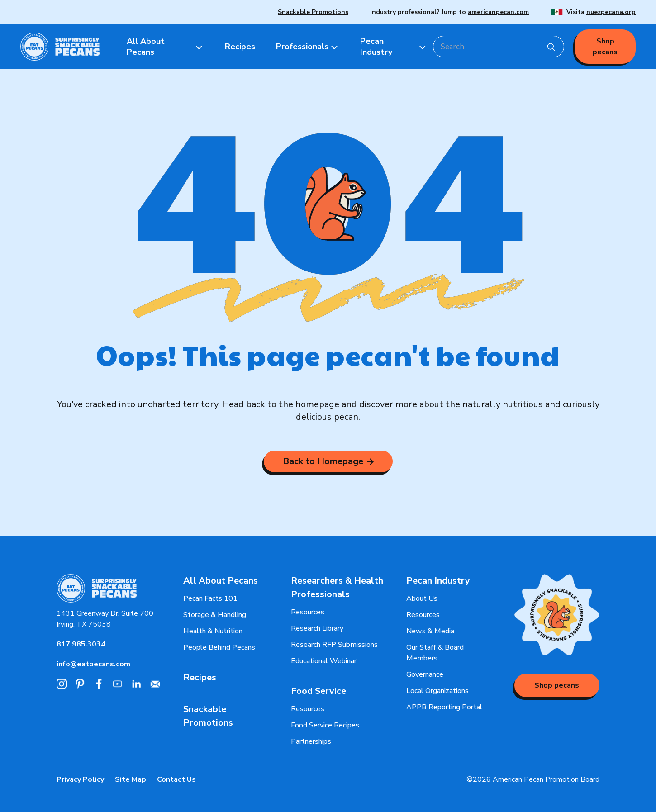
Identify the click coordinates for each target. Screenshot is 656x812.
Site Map (131, 779)
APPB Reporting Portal (444, 707)
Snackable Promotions (313, 12)
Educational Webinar (324, 661)
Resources (308, 612)
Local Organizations (437, 691)
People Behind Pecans (219, 647)
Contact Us (176, 779)
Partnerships (311, 741)
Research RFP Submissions (334, 645)
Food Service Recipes (325, 725)
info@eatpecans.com (93, 664)
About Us (422, 598)
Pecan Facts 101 (210, 598)
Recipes (200, 677)
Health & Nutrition (213, 631)
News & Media (430, 631)
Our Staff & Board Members (435, 653)
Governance (425, 674)
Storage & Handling (215, 615)
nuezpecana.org (611, 12)
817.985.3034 (81, 644)
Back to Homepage (328, 461)
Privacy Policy (80, 779)
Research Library (317, 628)
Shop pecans (605, 47)
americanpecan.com (498, 12)
